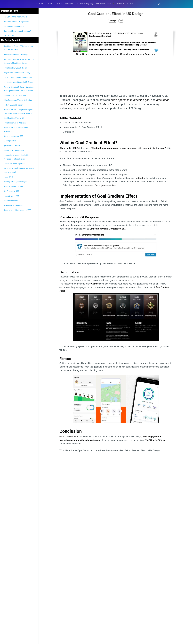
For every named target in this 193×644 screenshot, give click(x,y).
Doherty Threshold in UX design (16, 165)
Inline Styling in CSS (11, 307)
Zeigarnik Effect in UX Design (15, 206)
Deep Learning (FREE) (85, 4)
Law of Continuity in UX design (15, 179)
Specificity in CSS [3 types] (14, 261)
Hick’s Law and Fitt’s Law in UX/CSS (17, 321)
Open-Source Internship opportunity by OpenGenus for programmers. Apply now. (116, 54)
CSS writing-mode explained (14, 274)
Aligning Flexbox (10, 252)
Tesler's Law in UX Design (13, 216)
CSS (121, 21)
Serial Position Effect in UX (14, 229)
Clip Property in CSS (11, 302)
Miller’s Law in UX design (13, 316)
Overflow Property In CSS (13, 297)
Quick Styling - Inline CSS (13, 256)
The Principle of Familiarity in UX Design (19, 188)
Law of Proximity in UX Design (15, 234)
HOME (51, 4)
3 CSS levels (8, 288)
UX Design (112, 21)
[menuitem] (39, 4)
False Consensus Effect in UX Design (18, 211)
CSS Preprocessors (11, 312)
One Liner (131, 4)
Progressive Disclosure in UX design (17, 183)
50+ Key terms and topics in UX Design (18, 193)
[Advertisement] (19, 29)
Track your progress (64, 4)
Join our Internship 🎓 (105, 4)
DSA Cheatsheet (39, 4)
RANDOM (121, 4)
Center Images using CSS (13, 247)
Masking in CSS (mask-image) (15, 292)
